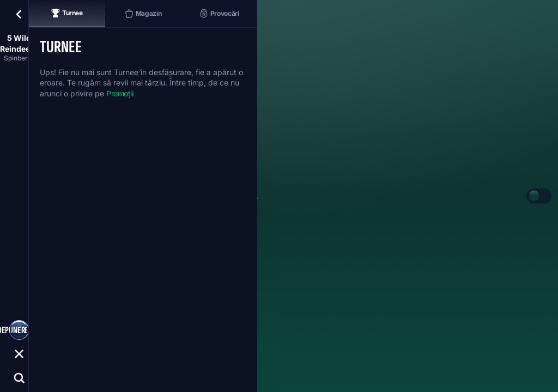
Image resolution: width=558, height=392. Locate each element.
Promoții (120, 93)
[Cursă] (19, 354)
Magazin (143, 14)
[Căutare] (19, 378)
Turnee (67, 13)
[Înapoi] (19, 14)
